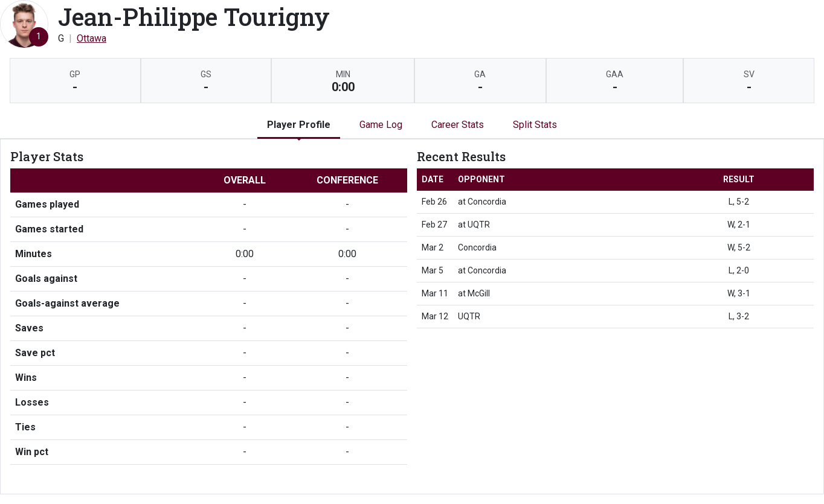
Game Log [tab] (381, 125)
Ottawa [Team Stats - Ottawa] (92, 38)
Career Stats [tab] (458, 125)
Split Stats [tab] (535, 125)
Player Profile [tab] (299, 125)
